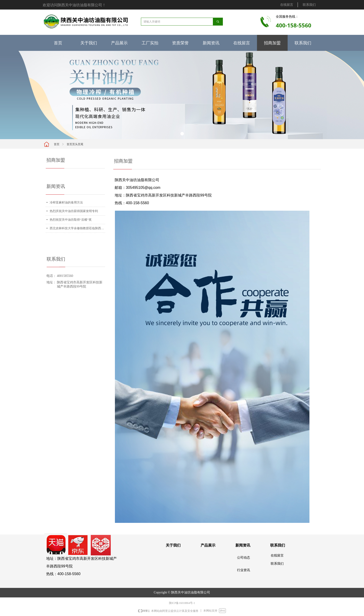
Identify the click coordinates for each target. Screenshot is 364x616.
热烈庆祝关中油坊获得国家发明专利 (74, 211)
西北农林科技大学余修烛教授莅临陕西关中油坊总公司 (77, 228)
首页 (57, 144)
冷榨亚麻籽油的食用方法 (66, 202)
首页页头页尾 (75, 144)
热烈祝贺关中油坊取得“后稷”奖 (71, 220)
